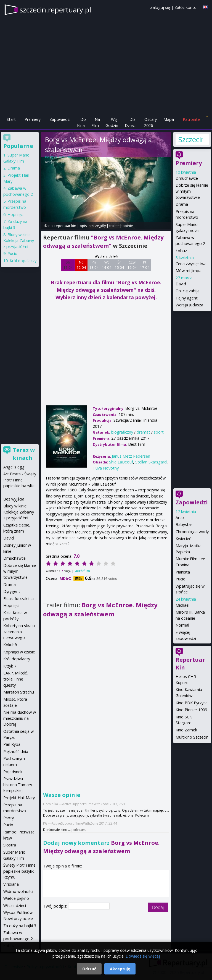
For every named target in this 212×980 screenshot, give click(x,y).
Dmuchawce (187, 178)
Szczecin (190, 139)
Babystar (184, 524)
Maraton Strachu (19, 692)
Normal (182, 625)
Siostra (10, 845)
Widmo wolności (18, 891)
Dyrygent (12, 591)
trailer (114, 226)
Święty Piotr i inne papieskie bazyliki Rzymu (19, 871)
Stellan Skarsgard (151, 462)
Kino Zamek (186, 730)
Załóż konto (185, 7)
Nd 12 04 (81, 265)
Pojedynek (13, 772)
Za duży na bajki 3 (20, 926)
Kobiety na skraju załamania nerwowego (19, 632)
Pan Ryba (12, 744)
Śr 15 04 (119, 265)
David (181, 284)
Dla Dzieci (130, 122)
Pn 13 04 (94, 265)
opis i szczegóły (93, 226)
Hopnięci (15, 214)
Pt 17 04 (145, 265)
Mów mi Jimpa (189, 271)
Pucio (181, 579)
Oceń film (82, 571)
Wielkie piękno (16, 898)
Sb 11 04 (68, 265)
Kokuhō (10, 645)
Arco (180, 518)
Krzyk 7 (10, 666)
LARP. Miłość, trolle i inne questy (16, 679)
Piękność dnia (16, 751)
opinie (128, 226)
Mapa (169, 119)
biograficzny (122, 432)
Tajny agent (187, 298)
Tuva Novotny (106, 468)
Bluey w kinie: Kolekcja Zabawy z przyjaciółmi (19, 241)
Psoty (9, 818)
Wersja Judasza (189, 305)
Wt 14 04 (107, 265)
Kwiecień (184, 539)
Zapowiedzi (60, 119)
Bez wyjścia (14, 499)
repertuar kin (65, 226)
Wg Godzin (112, 122)
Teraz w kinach (24, 454)
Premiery (33, 119)
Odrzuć (89, 969)
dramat (143, 432)
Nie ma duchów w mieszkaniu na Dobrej (20, 718)
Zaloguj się (160, 7)
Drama (182, 204)
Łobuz (181, 251)
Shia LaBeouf (121, 462)
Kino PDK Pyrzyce (192, 703)
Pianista (183, 572)
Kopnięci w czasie (19, 652)
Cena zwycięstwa (191, 264)
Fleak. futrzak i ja (18, 599)
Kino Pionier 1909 (191, 710)
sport (159, 432)
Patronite (191, 119)
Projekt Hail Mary (19, 798)
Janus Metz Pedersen (77, 162)
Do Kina (81, 122)
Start (11, 119)
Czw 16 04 (132, 265)
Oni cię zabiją (188, 291)
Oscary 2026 (151, 122)
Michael (182, 605)
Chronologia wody (192, 532)
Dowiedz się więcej (143, 956)
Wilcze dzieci (15, 905)
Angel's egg (14, 467)
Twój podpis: (56, 906)
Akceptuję (120, 969)
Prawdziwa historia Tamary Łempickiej (18, 784)
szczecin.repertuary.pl (55, 10)
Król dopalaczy (23, 261)
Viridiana (11, 884)
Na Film (96, 122)
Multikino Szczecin (192, 737)
